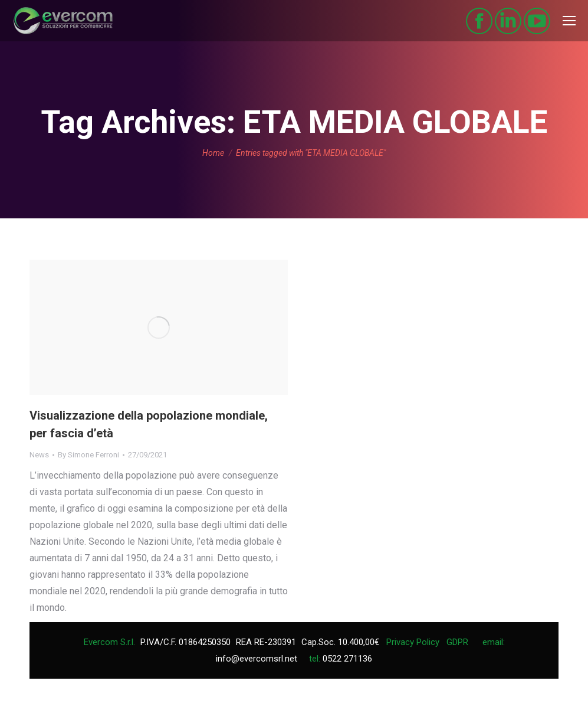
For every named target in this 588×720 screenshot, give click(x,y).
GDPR (457, 642)
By (88, 455)
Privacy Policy (413, 642)
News (39, 455)
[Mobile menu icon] (569, 21)
